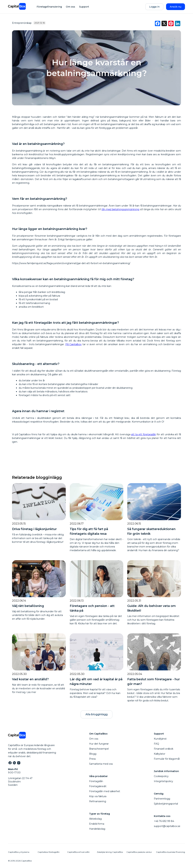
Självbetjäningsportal (166, 804)
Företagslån (96, 781)
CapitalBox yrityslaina (19, 852)
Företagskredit (98, 786)
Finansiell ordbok (164, 749)
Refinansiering (98, 801)
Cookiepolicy (161, 776)
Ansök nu (176, 7)
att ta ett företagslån (143, 434)
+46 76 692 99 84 (164, 821)
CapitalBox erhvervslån (78, 852)
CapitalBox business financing (171, 852)
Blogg (93, 754)
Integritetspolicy (163, 781)
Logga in (154, 7)
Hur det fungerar (99, 744)
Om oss (70, 7)
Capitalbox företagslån (49, 852)
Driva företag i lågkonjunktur (34, 529)
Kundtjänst (160, 739)
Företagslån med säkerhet (105, 791)
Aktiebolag (95, 819)
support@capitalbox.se (167, 826)
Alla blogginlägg (96, 714)
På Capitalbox (74, 344)
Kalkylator (160, 754)
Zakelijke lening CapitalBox (110, 852)
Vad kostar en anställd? (30, 679)
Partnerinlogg (162, 799)
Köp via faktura (98, 796)
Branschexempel (99, 749)
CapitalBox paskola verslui (139, 852)
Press (92, 759)
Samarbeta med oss (101, 764)
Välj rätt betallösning (28, 606)
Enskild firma (97, 824)
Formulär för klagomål (167, 759)
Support (84, 7)
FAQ (156, 744)
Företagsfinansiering (49, 7)
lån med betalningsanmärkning (120, 209)
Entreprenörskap (22, 23)
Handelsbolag (97, 829)
